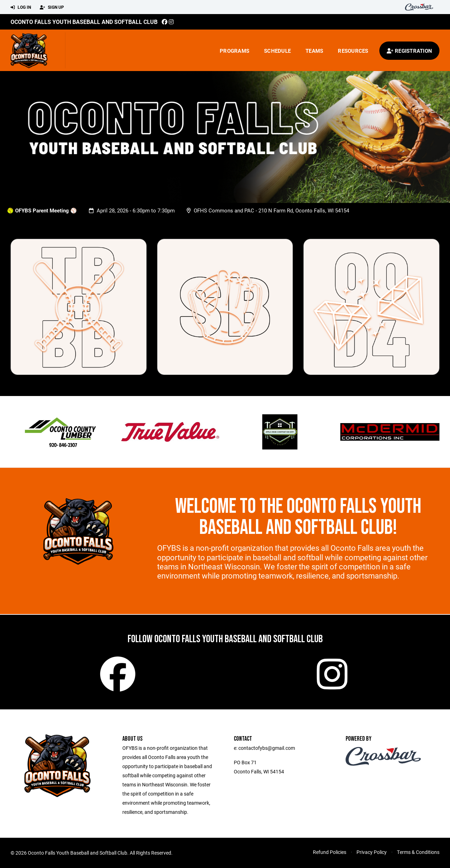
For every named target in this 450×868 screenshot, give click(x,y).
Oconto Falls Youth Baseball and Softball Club (84, 22)
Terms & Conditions (418, 852)
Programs (234, 51)
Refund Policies (330, 852)
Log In (21, 7)
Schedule (277, 51)
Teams (314, 51)
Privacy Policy (372, 852)
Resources (353, 51)
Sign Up (52, 7)
